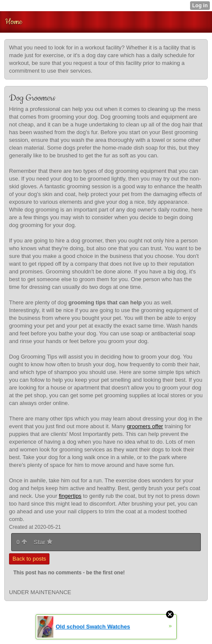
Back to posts (29, 559)
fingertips (70, 496)
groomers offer (145, 426)
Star (43, 542)
